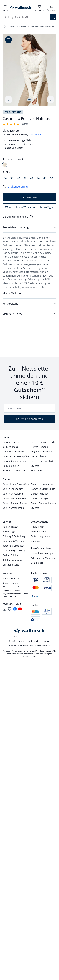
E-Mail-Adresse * (14, 408)
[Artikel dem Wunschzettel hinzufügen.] (29, 207)
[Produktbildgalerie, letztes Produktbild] (8, 100)
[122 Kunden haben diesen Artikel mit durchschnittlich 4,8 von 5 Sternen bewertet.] (15, 124)
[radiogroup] (29, 162)
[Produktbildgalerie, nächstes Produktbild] (51, 100)
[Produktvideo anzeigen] (8, 40)
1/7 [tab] (29, 100)
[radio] (5, 165)
